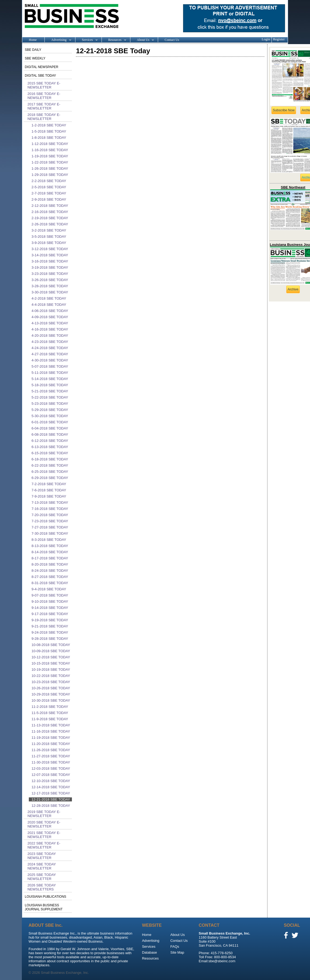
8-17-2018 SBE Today (50, 558)
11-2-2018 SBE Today (50, 707)
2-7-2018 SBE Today (49, 193)
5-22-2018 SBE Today (50, 397)
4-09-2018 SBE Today (50, 317)
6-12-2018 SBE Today (50, 441)
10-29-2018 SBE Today (51, 694)
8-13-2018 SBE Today (50, 546)
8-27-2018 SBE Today (50, 577)
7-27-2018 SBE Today (50, 527)
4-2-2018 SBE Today (49, 298)
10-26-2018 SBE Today (51, 688)
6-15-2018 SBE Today (50, 453)
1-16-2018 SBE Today (50, 150)
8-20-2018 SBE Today (50, 564)
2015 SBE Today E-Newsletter (44, 85)
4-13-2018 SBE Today (50, 323)
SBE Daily (33, 50)
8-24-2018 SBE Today (50, 571)
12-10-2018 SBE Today (51, 781)
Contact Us (172, 40)
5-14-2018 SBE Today (50, 379)
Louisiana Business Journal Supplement (44, 907)
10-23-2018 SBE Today (51, 682)
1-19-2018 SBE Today (50, 156)
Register (279, 39)
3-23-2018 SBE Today (50, 274)
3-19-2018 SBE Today (50, 267)
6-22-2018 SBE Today (50, 465)
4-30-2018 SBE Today (50, 360)
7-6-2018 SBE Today (49, 490)
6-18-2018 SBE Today (50, 459)
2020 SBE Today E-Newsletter (44, 824)
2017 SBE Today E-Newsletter (44, 106)
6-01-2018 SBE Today (50, 422)
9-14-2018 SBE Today (50, 608)
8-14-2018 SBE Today (50, 552)
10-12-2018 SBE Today (51, 657)
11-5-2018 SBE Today (50, 713)
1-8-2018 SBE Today (49, 138)
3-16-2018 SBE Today (50, 261)
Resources (114, 40)
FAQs (175, 947)
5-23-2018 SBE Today (50, 404)
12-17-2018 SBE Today (51, 793)
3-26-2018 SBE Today (50, 280)
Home (33, 40)
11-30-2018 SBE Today (51, 762)
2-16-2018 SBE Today (50, 212)
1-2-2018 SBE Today (49, 125)
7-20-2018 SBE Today (50, 515)
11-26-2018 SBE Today (51, 750)
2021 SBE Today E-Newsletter (44, 835)
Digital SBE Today (40, 76)
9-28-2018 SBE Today (50, 639)
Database (149, 952)
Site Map (177, 952)
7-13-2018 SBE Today (50, 503)
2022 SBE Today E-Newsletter (44, 845)
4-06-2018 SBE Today (50, 311)
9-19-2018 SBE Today (50, 620)
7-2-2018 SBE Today (49, 484)
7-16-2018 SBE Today (50, 509)
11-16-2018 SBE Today (51, 731)
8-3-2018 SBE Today (49, 540)
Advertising (58, 40)
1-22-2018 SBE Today (50, 162)
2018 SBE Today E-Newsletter (44, 117)
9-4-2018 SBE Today (49, 589)
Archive (293, 289)
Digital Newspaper (41, 67)
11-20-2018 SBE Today (51, 744)
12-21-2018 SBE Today (51, 799)
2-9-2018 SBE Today (49, 199)
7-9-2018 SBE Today (49, 496)
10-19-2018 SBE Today (51, 670)
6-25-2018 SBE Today (50, 472)
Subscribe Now (284, 110)
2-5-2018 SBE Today (49, 187)
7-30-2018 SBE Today (50, 533)
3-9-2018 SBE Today (49, 243)
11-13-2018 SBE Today (51, 725)
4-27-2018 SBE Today (50, 354)
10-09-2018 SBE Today (51, 651)
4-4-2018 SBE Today (49, 305)
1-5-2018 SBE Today (49, 131)
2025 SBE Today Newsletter (42, 877)
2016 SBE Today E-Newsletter (44, 96)
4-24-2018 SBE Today (50, 348)
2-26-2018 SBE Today (50, 224)
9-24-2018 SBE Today (50, 632)
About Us (142, 40)
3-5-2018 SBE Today (49, 237)
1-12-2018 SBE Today (50, 144)
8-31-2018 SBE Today (50, 583)
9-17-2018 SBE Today (50, 614)
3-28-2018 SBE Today (50, 286)
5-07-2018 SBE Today (50, 366)
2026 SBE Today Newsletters (42, 887)
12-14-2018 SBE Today (51, 787)
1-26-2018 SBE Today (50, 168)
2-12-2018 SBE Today (50, 206)
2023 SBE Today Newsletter (42, 856)
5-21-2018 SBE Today (50, 391)
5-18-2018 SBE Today (50, 385)
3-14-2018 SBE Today (50, 255)
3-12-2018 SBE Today (50, 249)
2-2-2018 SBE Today (49, 181)
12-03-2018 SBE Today (51, 768)
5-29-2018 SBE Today (50, 410)
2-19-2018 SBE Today (50, 218)
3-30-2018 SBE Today (50, 292)
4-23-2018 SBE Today (50, 342)
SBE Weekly (35, 58)
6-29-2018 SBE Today (50, 478)
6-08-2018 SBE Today (50, 434)
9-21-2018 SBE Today (50, 626)
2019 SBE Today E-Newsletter (44, 814)
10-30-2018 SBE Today (51, 700)
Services (86, 40)
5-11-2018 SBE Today (50, 373)
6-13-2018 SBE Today (50, 447)
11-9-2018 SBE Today (50, 719)
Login (266, 39)
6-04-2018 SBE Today (50, 428)
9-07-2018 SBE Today (50, 595)
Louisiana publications (46, 897)
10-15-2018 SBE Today (51, 663)
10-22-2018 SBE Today (51, 676)
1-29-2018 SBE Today (50, 175)
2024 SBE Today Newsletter (42, 866)
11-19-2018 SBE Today (51, 738)
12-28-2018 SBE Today (51, 806)
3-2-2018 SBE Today (49, 230)
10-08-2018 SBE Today (51, 645)
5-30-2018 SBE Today (50, 416)
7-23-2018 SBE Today (50, 521)
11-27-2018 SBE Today (51, 756)
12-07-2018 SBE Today (51, 775)
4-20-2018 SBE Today (50, 335)
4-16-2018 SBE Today (50, 329)
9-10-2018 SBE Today (50, 601)
